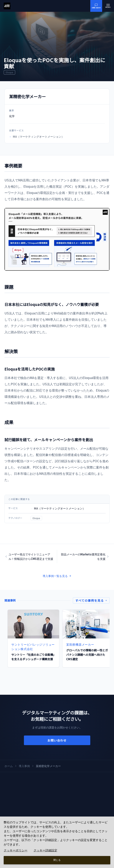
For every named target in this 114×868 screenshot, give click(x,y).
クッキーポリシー (16, 850)
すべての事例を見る (91, 600)
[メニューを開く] (108, 6)
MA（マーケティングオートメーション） (37, 136)
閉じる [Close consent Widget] (57, 860)
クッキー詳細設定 (45, 850)
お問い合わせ (57, 740)
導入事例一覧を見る (57, 576)
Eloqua (36, 518)
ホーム (9, 766)
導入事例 (24, 766)
